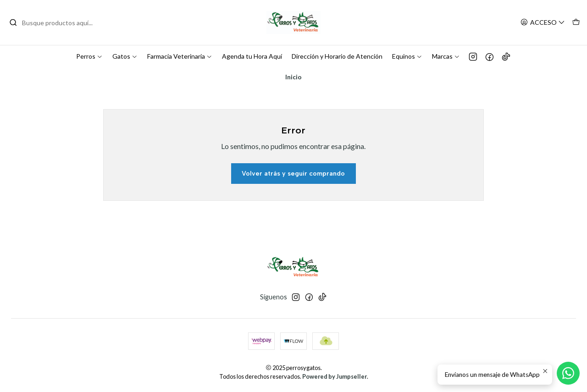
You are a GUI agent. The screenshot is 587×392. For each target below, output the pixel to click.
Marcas (446, 56)
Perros (89, 56)
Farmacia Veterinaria (180, 56)
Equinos (407, 56)
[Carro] (576, 23)
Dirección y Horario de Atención (337, 56)
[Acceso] (543, 23)
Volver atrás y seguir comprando (293, 174)
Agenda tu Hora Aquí (252, 56)
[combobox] (56, 22)
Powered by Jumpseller (335, 376)
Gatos (125, 56)
